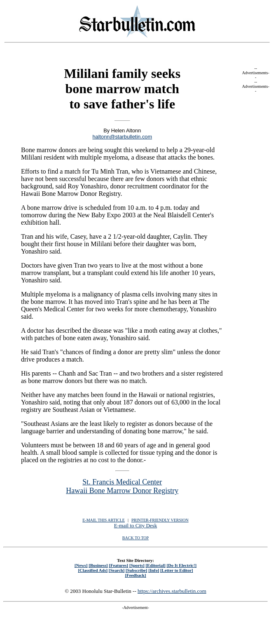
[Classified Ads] (93, 570)
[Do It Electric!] (181, 565)
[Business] (98, 565)
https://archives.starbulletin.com (172, 591)
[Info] (154, 570)
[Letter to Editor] (177, 570)
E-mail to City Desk (135, 525)
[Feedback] (135, 575)
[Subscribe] (136, 570)
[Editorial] (155, 565)
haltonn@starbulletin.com (122, 137)
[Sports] (137, 565)
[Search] (117, 570)
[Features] (118, 565)
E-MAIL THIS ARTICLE (104, 520)
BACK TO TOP (135, 538)
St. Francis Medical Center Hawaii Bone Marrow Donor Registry (122, 486)
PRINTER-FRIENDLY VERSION (160, 520)
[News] (81, 565)
